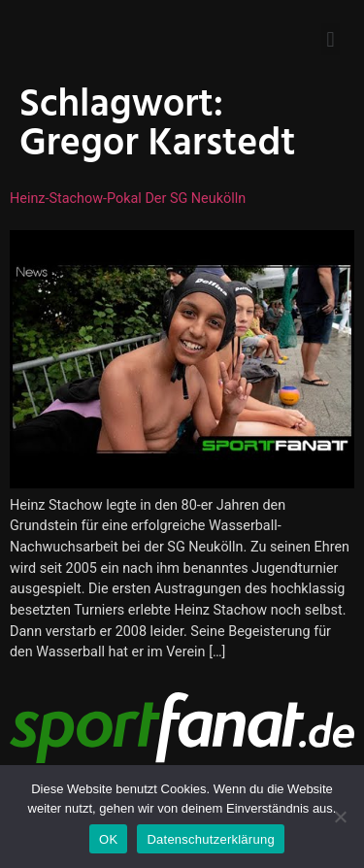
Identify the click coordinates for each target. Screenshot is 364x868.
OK (108, 839)
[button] (331, 39)
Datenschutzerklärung (210, 839)
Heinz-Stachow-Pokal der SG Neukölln (128, 199)
